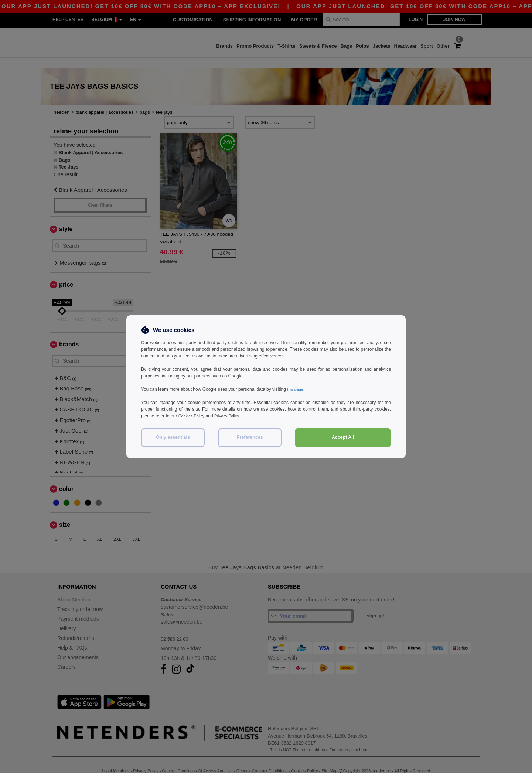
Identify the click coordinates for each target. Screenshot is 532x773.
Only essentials (173, 437)
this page (296, 389)
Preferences (250, 437)
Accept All (343, 437)
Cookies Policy (193, 416)
